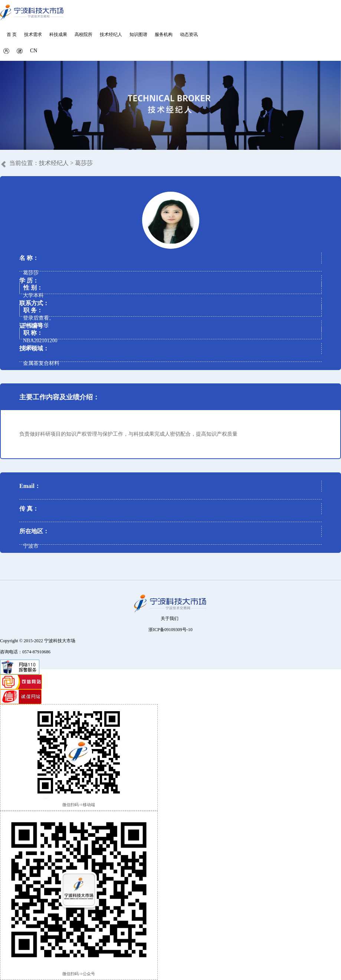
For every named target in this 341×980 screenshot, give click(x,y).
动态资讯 (189, 34)
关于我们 (170, 618)
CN (34, 51)
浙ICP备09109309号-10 (170, 630)
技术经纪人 (54, 163)
